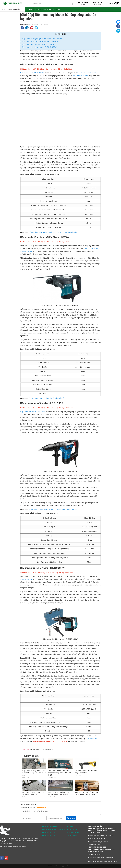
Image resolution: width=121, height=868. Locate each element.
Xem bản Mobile (72, 836)
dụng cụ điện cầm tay (81, 76)
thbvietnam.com (91, 739)
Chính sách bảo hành (49, 833)
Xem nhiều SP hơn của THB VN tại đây (47, 9)
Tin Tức (30, 9)
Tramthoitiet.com (25, 24)
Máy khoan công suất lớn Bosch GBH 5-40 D (38, 44)
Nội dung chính (60, 34)
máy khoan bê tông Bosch (87, 73)
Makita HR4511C (26, 579)
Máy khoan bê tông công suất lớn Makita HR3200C (41, 41)
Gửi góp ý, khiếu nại (73, 833)
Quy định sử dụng (72, 829)
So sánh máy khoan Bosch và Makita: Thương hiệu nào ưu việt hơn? (54, 509)
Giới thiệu (70, 826)
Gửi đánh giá (71, 818)
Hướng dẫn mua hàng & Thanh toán (54, 829)
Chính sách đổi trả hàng (50, 826)
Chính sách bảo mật (49, 836)
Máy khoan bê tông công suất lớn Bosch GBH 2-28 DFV (42, 39)
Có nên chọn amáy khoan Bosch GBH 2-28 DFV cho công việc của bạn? (55, 232)
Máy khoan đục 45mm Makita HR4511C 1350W (39, 47)
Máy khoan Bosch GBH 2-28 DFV (32, 73)
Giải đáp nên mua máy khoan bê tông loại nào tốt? (47, 398)
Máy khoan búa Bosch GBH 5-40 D (33, 412)
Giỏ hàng (114, 3)
